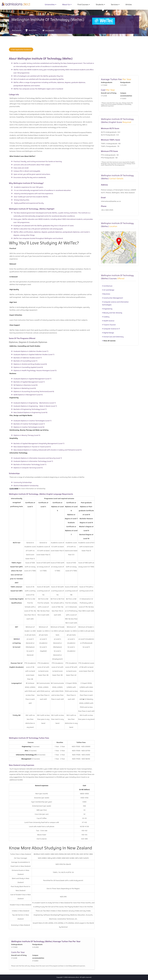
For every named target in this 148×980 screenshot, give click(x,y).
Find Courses (83, 5)
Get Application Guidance (21, 50)
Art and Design (108, 290)
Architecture (107, 286)
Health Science (108, 321)
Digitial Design (108, 333)
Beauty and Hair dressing (112, 313)
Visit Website (50, 30)
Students (100, 5)
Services (115, 5)
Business (106, 294)
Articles (129, 5)
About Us (66, 5)
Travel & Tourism (109, 325)
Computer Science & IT (111, 329)
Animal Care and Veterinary (113, 337)
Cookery (106, 317)
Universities (50, 5)
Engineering (107, 309)
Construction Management (113, 298)
